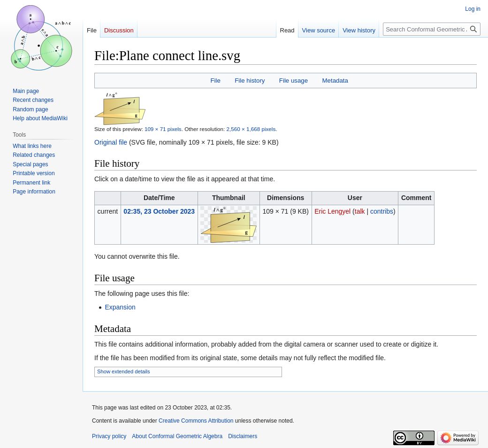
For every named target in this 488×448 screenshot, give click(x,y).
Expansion (120, 307)
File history (250, 81)
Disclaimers (243, 436)
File (215, 81)
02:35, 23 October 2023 (159, 211)
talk (360, 211)
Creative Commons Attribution (196, 421)
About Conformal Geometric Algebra (177, 436)
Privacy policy (109, 436)
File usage (294, 81)
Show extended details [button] (124, 371)
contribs (382, 211)
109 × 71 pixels (163, 129)
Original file (111, 142)
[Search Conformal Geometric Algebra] (432, 29)
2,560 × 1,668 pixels (251, 129)
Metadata (335, 81)
